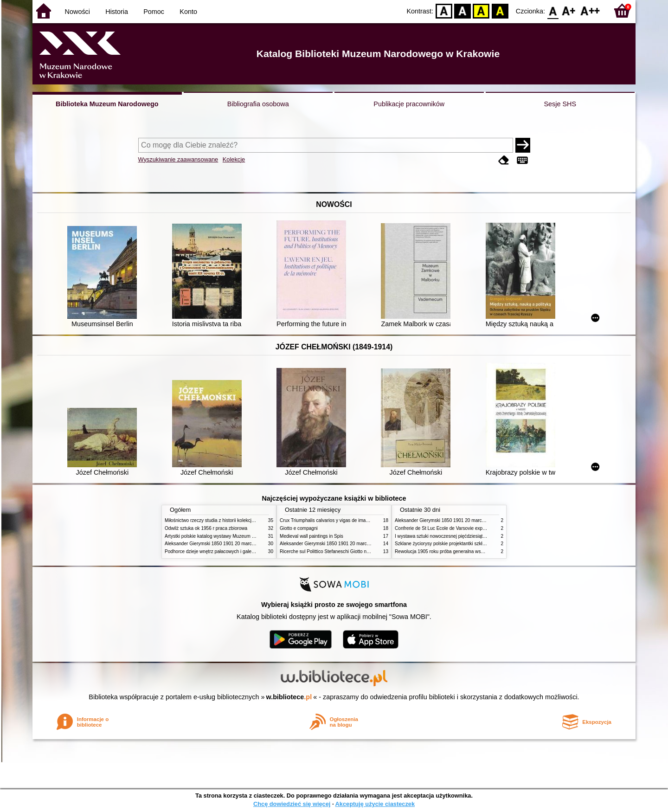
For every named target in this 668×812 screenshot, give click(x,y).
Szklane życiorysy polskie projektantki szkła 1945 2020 (452, 544)
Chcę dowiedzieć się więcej (292, 804)
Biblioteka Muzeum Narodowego (107, 104)
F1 (569, 10)
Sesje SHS (560, 104)
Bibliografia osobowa (258, 104)
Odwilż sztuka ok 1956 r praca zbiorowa (206, 528)
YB (481, 10)
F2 (590, 10)
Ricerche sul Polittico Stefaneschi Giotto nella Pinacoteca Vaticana (349, 551)
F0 (553, 10)
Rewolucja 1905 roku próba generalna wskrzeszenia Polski (456, 551)
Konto (188, 12)
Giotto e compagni (299, 528)
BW (462, 10)
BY (500, 10)
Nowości (77, 12)
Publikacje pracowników (409, 104)
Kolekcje (234, 159)
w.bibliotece (289, 697)
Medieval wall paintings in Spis (312, 536)
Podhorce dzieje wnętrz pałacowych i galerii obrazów (219, 551)
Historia (117, 12)
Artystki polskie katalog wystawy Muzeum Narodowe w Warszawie (233, 536)
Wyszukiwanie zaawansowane (178, 159)
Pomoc (154, 12)
